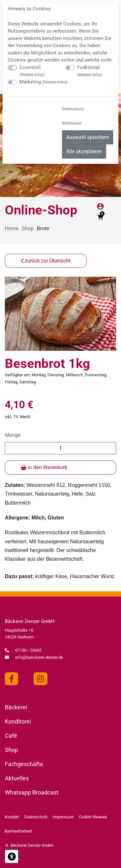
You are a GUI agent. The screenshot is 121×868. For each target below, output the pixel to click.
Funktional (90, 71)
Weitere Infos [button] (32, 75)
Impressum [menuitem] (72, 123)
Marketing (43, 82)
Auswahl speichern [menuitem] (88, 137)
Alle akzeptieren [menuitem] (84, 151)
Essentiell (32, 71)
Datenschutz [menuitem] (73, 109)
